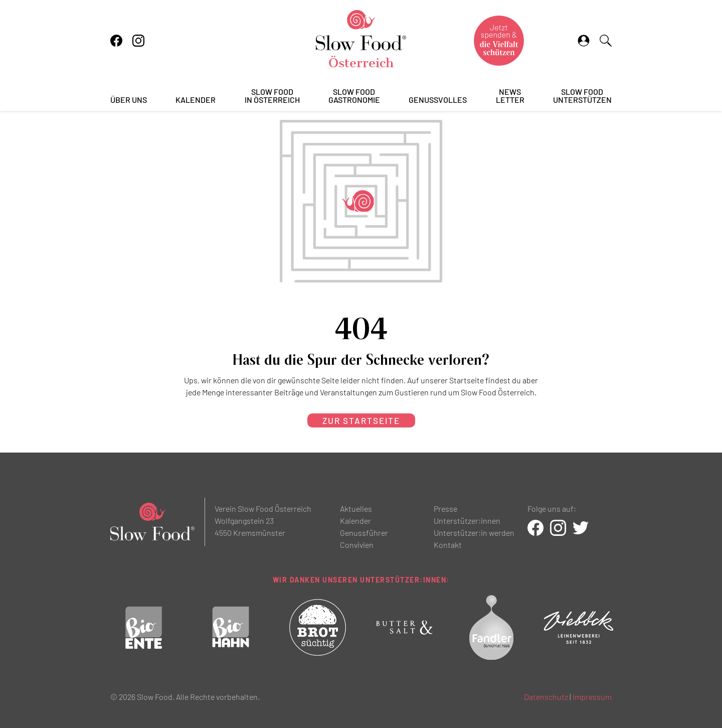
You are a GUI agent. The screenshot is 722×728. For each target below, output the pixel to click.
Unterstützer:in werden (474, 533)
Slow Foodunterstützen (582, 96)
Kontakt (448, 545)
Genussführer (364, 533)
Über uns (129, 100)
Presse (445, 508)
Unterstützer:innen (467, 521)
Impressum (592, 697)
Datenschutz (546, 697)
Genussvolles (438, 100)
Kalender (196, 100)
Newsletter (510, 96)
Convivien (357, 545)
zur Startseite (361, 420)
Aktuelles (356, 508)
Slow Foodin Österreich (272, 96)
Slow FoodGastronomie (354, 96)
